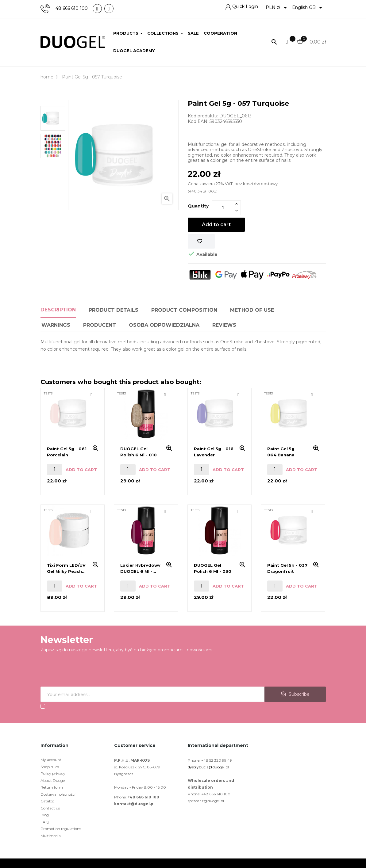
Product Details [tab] (114, 310)
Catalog (48, 801)
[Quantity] (223, 207)
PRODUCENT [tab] (100, 325)
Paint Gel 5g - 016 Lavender (214, 452)
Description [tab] (58, 310)
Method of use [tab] (252, 310)
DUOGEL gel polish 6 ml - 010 (139, 452)
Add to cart (216, 225)
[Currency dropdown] (277, 8)
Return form (52, 787)
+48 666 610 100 (70, 8)
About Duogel (53, 780)
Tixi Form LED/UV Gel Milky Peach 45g (66, 569)
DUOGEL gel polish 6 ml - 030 (213, 568)
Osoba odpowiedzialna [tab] (164, 325)
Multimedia (51, 836)
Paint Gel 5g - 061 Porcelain (67, 452)
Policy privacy (53, 773)
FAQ (45, 822)
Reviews (224, 325)
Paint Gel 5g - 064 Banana (282, 452)
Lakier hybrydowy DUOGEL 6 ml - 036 (140, 569)
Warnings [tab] (56, 325)
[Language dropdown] (308, 8)
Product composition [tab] (184, 310)
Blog (45, 815)
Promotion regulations (61, 829)
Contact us (50, 808)
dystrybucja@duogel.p (208, 767)
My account (51, 760)
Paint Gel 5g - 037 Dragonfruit (287, 568)
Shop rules (50, 767)
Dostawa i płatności (58, 794)
